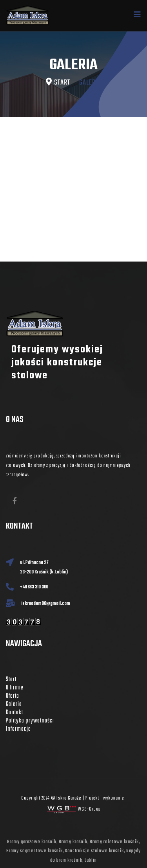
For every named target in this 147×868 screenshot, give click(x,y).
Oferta (13, 696)
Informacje (18, 729)
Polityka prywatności (30, 721)
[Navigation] (137, 16)
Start (11, 680)
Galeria (14, 704)
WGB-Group (89, 809)
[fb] (15, 501)
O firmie (15, 688)
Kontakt (15, 713)
